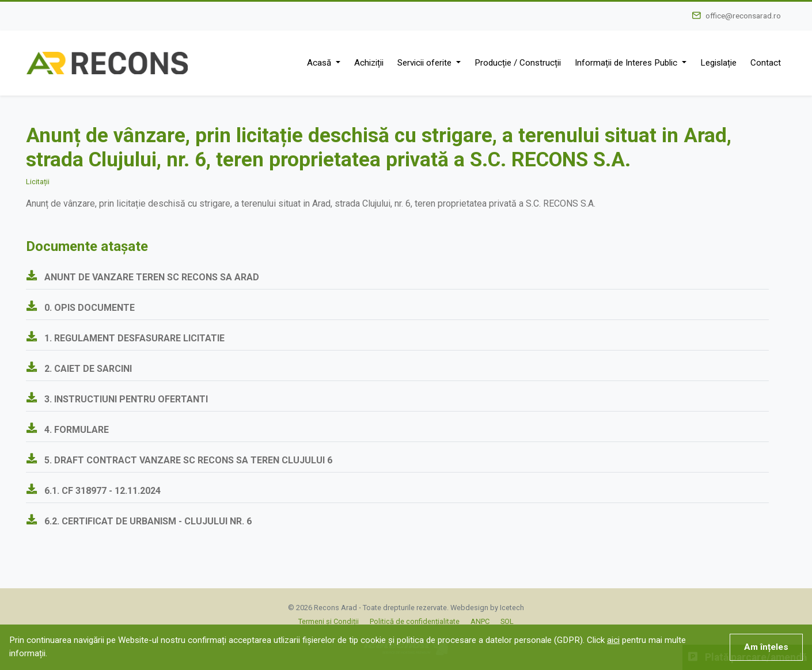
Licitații (38, 182)
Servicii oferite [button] (426, 63)
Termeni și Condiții (329, 621)
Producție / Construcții (518, 63)
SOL (507, 621)
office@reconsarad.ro (743, 16)
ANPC (480, 621)
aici (613, 640)
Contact (766, 63)
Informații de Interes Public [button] (627, 63)
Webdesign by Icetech (487, 608)
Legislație (718, 63)
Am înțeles (766, 647)
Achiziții (369, 63)
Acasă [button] (320, 63)
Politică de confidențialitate (415, 621)
